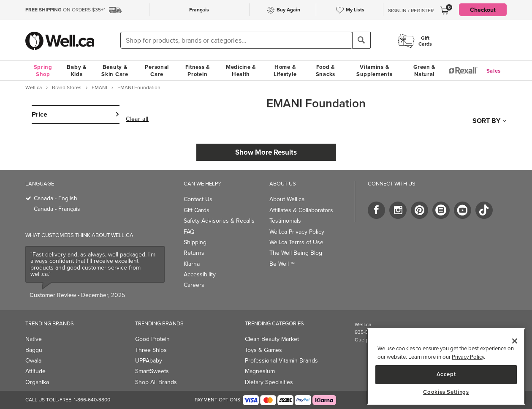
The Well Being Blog (296, 253)
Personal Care (157, 71)
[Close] (515, 341)
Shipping (195, 242)
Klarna (192, 264)
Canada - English (56, 198)
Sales (494, 71)
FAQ (189, 232)
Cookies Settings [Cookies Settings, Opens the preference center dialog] (446, 392)
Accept (446, 374)
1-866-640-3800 (92, 400)
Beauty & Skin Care (115, 71)
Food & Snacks (326, 71)
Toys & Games (263, 350)
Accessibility (200, 274)
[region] (446, 367)
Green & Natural (424, 71)
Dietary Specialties (269, 382)
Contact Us (198, 199)
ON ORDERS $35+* (65, 10)
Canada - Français (57, 209)
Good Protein (152, 339)
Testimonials (285, 221)
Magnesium (260, 371)
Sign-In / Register (411, 11)
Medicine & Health (241, 71)
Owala (33, 361)
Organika (37, 382)
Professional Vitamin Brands (281, 361)
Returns (194, 253)
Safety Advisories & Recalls (219, 221)
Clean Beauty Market (272, 339)
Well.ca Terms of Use (296, 242)
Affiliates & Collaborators (301, 210)
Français (199, 10)
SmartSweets (152, 371)
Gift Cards (197, 210)
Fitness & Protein (198, 71)
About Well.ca (287, 199)
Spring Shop (43, 71)
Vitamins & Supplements (375, 71)
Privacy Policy (468, 357)
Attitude (35, 371)
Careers (194, 285)
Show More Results (266, 152)
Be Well (282, 264)
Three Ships (151, 350)
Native (34, 339)
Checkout (483, 10)
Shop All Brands (156, 382)
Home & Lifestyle (285, 71)
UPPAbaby (149, 361)
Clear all (137, 119)
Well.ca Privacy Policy (297, 232)
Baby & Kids (76, 71)
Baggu (34, 350)
